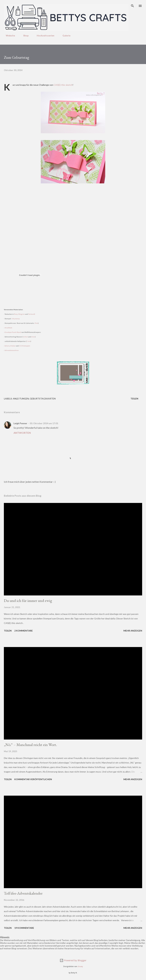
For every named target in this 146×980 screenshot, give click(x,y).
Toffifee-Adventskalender (23, 893)
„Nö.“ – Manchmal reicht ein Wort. (30, 745)
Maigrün (21, 314)
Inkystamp (16, 319)
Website (8, 35)
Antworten (22, 433)
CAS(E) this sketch (63, 85)
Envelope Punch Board (13, 332)
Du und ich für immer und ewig (28, 601)
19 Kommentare (24, 928)
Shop (24, 35)
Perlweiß (32, 314)
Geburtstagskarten (43, 399)
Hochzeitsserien (44, 35)
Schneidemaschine (12, 350)
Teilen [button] (134, 399)
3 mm (29, 341)
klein (33, 337)
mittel (25, 337)
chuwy (80, 966)
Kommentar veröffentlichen (33, 779)
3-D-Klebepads (25, 346)
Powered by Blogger (73, 960)
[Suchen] (132, 6)
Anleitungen (21, 399)
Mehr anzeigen (133, 631)
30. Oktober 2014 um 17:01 (44, 423)
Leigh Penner (20, 423)
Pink (36, 323)
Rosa (16, 314)
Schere (7, 346)
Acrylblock (8, 328)
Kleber (13, 346)
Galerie (65, 35)
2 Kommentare (24, 631)
